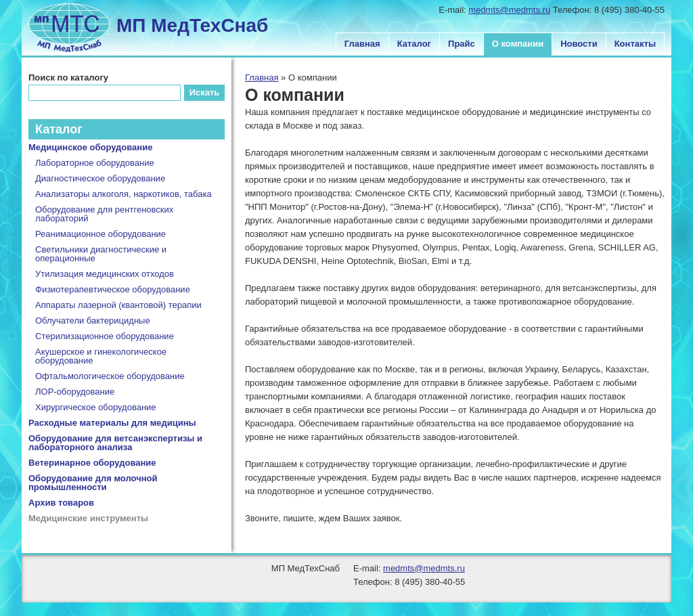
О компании (518, 44)
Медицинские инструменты (88, 518)
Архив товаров (61, 503)
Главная (362, 44)
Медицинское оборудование (90, 147)
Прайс (462, 44)
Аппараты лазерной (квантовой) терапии (118, 305)
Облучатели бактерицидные (93, 321)
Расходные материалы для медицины (112, 423)
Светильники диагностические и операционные (101, 254)
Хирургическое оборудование (96, 407)
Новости (579, 44)
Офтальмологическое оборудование (110, 376)
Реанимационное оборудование (100, 234)
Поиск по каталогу (68, 78)
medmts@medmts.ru (509, 10)
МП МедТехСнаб (192, 25)
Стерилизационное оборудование (105, 336)
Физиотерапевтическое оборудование (113, 289)
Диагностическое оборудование (100, 178)
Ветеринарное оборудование (92, 463)
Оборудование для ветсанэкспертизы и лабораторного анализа (115, 443)
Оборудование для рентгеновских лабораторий (104, 214)
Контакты (635, 44)
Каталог (414, 44)
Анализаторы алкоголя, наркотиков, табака (124, 194)
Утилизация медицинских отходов (105, 274)
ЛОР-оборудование (75, 392)
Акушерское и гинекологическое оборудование (101, 356)
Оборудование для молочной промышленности (93, 483)
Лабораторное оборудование (95, 163)
